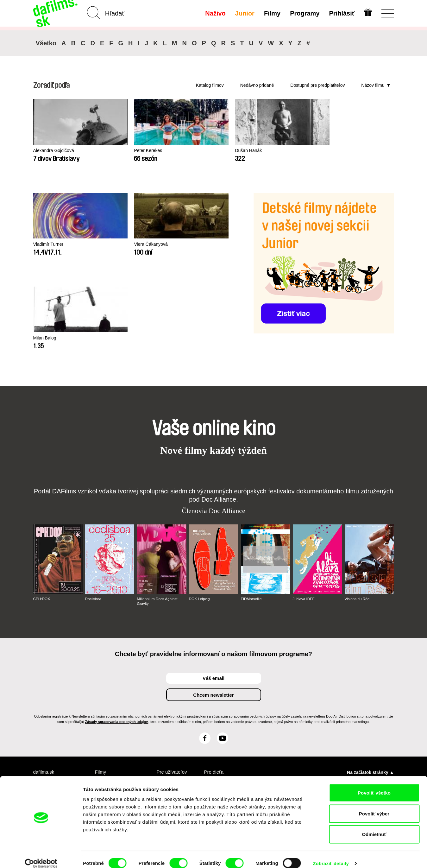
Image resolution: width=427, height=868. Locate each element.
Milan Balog (192, 244)
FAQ (162, 703)
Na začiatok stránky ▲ (370, 678)
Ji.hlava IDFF (304, 505)
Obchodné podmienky (46, 706)
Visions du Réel (358, 505)
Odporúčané (109, 697)
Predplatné (169, 686)
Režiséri (104, 715)
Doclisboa (94, 505)
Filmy (272, 13)
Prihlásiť (342, 13)
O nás (40, 686)
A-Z (99, 686)
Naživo (215, 13)
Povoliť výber (374, 806)
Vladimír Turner (50, 244)
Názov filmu (373, 85)
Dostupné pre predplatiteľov (317, 85)
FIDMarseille (251, 505)
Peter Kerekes (122, 151)
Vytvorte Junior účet (221, 700)
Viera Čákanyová (125, 244)
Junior (244, 13)
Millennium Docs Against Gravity (158, 507)
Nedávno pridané (257, 85)
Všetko (46, 43)
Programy (304, 13)
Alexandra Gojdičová (55, 151)
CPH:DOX (42, 505)
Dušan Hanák (195, 151)
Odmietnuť (374, 826)
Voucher (166, 692)
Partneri (42, 692)
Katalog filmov (210, 85)
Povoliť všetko (374, 785)
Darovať (166, 697)
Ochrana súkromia (54, 697)
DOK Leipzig (200, 505)
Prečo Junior (218, 692)
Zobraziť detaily (331, 855)
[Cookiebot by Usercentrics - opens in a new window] (41, 856)
